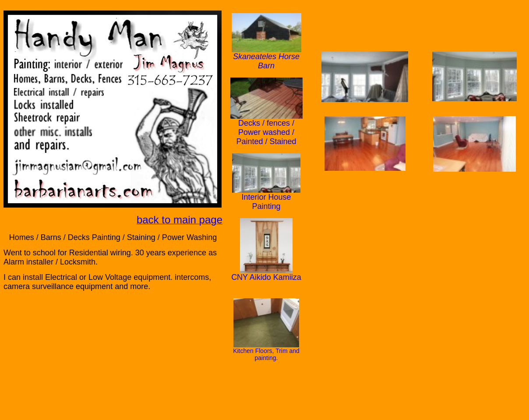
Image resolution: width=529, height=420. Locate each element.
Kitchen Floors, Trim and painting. (266, 354)
